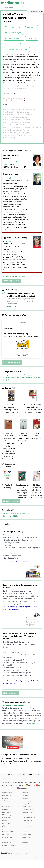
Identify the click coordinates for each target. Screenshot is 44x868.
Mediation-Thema (12, 14)
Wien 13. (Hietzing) (9, 125)
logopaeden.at (6, 818)
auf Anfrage (9, 329)
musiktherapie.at (27, 820)
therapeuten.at (6, 843)
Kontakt (22, 779)
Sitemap (30, 775)
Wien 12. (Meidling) (25, 122)
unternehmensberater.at (9, 845)
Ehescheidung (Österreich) (16, 513)
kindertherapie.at (7, 812)
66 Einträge (11, 307)
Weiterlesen (31, 723)
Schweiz (39, 785)
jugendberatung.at (28, 809)
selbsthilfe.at (26, 837)
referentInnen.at (27, 834)
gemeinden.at (6, 809)
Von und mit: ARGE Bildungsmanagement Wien (21, 336)
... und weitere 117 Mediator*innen (14, 277)
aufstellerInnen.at (7, 793)
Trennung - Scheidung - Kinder (13, 705)
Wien (8, 21)
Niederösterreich (28, 782)
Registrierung (21, 775)
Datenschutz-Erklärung (20, 853)
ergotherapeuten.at (8, 804)
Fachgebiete (12, 8)
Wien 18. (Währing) (23, 130)
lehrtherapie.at (27, 815)
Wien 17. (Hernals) (9, 130)
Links (7, 524)
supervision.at (26, 840)
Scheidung (10, 516)
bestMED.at (5, 798)
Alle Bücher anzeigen (11, 501)
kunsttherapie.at (27, 812)
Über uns (37, 775)
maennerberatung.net (28, 818)
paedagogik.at (26, 823)
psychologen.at (27, 829)
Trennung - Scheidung (14, 18)
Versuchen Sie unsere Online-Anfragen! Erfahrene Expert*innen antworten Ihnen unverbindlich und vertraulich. (22, 759)
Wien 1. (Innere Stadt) (11, 109)
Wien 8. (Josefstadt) (23, 117)
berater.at (25, 793)
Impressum (32, 853)
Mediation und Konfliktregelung (16, 334)
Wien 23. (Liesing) (9, 138)
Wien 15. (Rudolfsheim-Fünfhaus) (15, 127)
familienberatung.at (8, 807)
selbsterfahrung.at (7, 837)
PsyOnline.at (6, 834)
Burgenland (14, 782)
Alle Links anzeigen (10, 693)
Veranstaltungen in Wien (15, 315)
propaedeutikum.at (8, 829)
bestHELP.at (26, 795)
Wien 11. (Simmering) (10, 122)
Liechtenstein (22, 788)
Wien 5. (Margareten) (10, 115)
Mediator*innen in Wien (16, 151)
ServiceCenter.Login (10, 775)
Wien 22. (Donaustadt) (27, 135)
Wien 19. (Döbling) (9, 133)
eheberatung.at (7, 801)
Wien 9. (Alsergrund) (10, 120)
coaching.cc (26, 798)
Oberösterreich (38, 782)
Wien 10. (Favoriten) (25, 120)
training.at (25, 843)
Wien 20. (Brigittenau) (24, 133)
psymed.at (25, 832)
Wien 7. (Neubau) (9, 117)
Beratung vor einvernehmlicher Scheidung (17, 375)
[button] (41, 3)
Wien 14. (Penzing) (23, 125)
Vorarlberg (19, 785)
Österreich (6, 783)
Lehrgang (22, 322)
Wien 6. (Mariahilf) (25, 115)
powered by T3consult (37, 858)
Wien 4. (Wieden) (24, 112)
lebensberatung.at (7, 815)
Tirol (14, 785)
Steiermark (9, 785)
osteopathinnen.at (7, 823)
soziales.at (5, 840)
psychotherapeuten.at (8, 832)
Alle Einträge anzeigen (11, 281)
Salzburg (3, 785)
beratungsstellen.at (8, 795)
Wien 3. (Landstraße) (10, 112)
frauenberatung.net (28, 807)
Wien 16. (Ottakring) (34, 127)
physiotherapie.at (27, 826)
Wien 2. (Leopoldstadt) (27, 109)
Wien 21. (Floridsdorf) (10, 135)
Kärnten (21, 782)
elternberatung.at (27, 801)
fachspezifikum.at (27, 804)
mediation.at (6, 820)
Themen (6, 8)
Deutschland (30, 785)
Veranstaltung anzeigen (12, 363)
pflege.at (5, 826)
